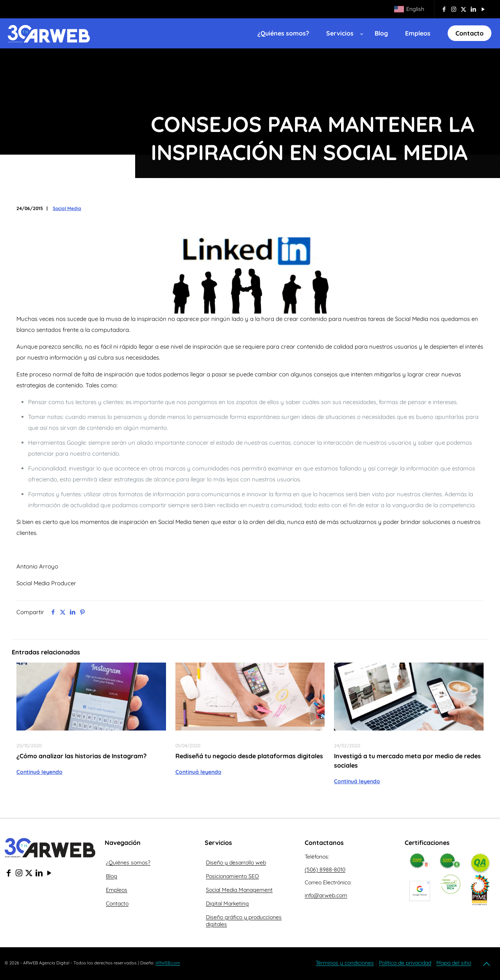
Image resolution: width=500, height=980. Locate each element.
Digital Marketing (227, 903)
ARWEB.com (168, 963)
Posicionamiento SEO (232, 876)
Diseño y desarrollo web (236, 862)
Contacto (117, 903)
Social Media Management (239, 890)
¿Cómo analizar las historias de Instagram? (81, 756)
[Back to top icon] (487, 964)
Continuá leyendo (39, 772)
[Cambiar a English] (409, 9)
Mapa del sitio (454, 963)
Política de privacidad (405, 963)
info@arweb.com (326, 895)
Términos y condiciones (345, 963)
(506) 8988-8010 (325, 870)
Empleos (117, 890)
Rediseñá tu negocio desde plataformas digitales (249, 756)
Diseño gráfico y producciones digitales (244, 921)
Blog (112, 876)
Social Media (67, 208)
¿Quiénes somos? (128, 862)
